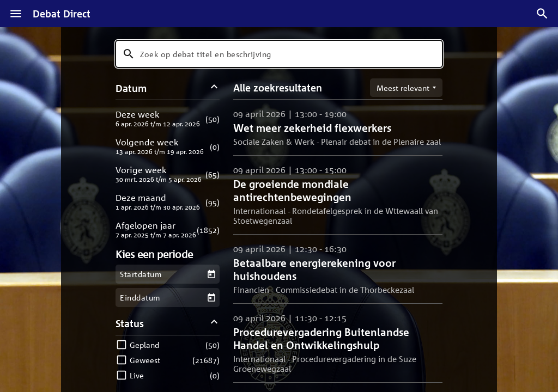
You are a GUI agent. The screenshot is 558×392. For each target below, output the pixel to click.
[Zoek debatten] (542, 14)
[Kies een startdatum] (211, 274)
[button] (168, 118)
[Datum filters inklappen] (214, 88)
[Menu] (16, 14)
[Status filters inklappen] (214, 323)
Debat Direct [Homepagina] (62, 14)
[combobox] (279, 54)
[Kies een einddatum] (211, 298)
